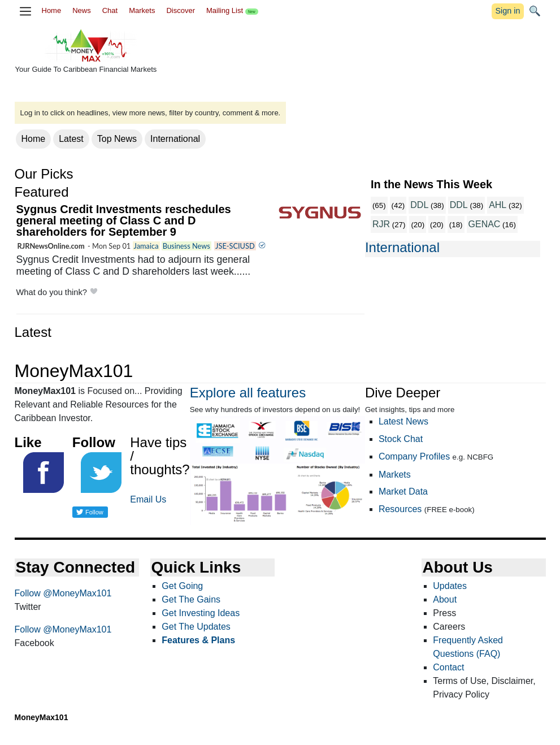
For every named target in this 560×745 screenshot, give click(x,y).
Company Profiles (414, 456)
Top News (117, 139)
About (445, 599)
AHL (498, 205)
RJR (381, 224)
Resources (400, 509)
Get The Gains (191, 599)
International (175, 139)
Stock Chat (401, 439)
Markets (142, 10)
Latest (71, 139)
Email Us (148, 499)
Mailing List (232, 10)
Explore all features (248, 393)
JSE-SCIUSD (235, 246)
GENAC (485, 224)
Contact (448, 667)
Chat (110, 10)
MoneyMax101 (42, 717)
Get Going (182, 586)
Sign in (507, 11)
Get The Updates (196, 627)
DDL (419, 205)
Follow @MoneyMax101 (63, 593)
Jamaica (146, 246)
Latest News (403, 421)
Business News (186, 246)
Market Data (403, 491)
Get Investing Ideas (201, 613)
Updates (450, 586)
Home (52, 10)
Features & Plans (198, 640)
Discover (181, 10)
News (82, 10)
